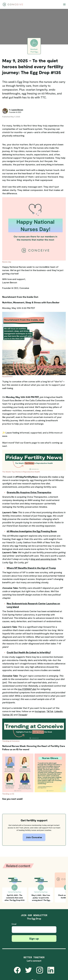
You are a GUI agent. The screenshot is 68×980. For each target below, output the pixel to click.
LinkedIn (59, 711)
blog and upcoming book (43, 559)
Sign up (34, 938)
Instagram (40, 711)
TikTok (50, 711)
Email (14, 924)
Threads (22, 715)
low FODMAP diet (27, 689)
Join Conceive (34, 837)
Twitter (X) (8, 715)
